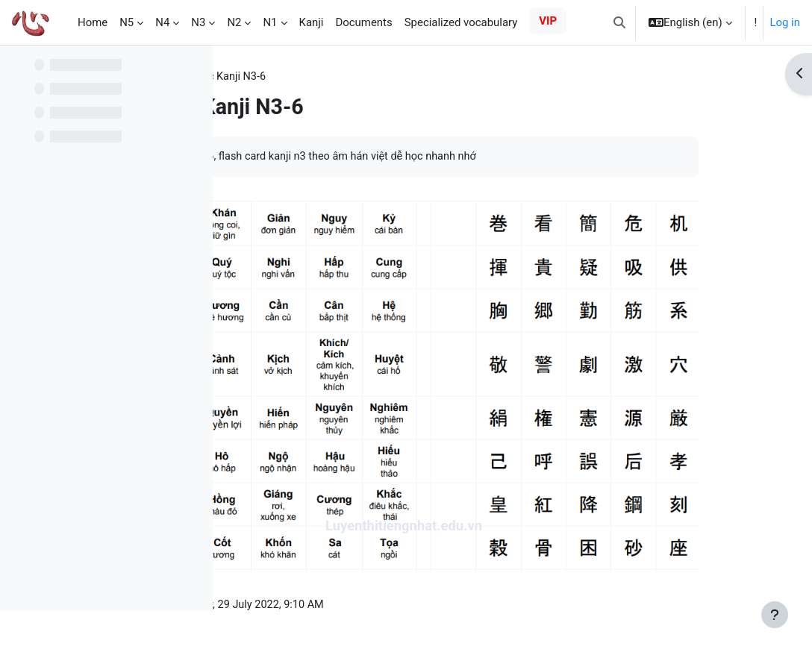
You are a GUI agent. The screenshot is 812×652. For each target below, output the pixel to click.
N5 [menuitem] (127, 22)
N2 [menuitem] (234, 22)
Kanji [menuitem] (312, 22)
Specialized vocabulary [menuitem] (461, 22)
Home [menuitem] (93, 22)
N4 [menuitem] (162, 22)
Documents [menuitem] (363, 22)
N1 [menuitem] (270, 22)
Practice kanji (275, 77)
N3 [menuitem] (198, 22)
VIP (548, 21)
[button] (619, 22)
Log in (785, 22)
